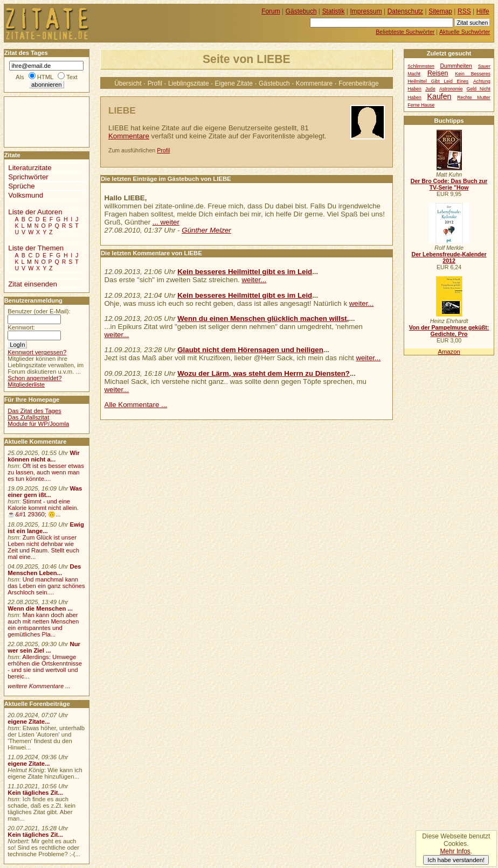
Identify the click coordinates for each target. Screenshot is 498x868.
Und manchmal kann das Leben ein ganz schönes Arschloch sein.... (46, 586)
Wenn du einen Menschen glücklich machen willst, (263, 318)
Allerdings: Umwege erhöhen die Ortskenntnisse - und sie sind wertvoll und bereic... (45, 667)
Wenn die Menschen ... (40, 608)
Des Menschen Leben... (44, 570)
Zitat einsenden (33, 284)
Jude (430, 89)
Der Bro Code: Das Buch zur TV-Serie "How (449, 184)
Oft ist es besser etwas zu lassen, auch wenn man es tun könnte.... (46, 472)
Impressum (366, 11)
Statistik (334, 11)
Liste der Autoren (35, 212)
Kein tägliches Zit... (35, 793)
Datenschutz (405, 11)
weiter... (254, 280)
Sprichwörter (28, 177)
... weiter (166, 222)
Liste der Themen (36, 248)
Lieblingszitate (189, 83)
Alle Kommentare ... (136, 405)
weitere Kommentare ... (39, 686)
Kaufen (440, 96)
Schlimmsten (421, 66)
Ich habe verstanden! (456, 860)
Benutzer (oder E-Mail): (39, 311)
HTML (45, 77)
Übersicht (128, 83)
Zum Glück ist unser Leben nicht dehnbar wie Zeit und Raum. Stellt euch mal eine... (43, 547)
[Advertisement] (37, 121)
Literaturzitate (30, 168)
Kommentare (314, 83)
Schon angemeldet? (34, 378)
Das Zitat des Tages (34, 411)
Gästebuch (274, 83)
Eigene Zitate (234, 83)
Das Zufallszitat (28, 417)
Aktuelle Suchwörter (465, 32)
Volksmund (26, 195)
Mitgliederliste (26, 384)
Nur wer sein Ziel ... (44, 647)
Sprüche (21, 186)
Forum (271, 11)
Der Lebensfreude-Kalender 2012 (449, 257)
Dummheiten (456, 66)
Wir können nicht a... (43, 456)
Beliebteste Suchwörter (405, 32)
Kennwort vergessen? (37, 352)
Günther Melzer (206, 230)
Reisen (438, 73)
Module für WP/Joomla (38, 424)
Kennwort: (21, 327)
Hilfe (483, 11)
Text (72, 77)
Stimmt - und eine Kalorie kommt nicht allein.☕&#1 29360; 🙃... (43, 508)
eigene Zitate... (29, 722)
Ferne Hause (421, 105)
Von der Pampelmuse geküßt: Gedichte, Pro (449, 331)
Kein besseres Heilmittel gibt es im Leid (245, 272)
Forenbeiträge (358, 83)
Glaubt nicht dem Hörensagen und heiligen (250, 350)
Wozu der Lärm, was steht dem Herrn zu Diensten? (264, 373)
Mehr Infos (455, 851)
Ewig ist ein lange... (46, 528)
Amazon (449, 352)
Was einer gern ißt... (45, 492)
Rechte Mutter (474, 97)
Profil (155, 83)
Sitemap (440, 11)
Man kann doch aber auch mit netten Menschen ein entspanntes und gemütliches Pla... (43, 625)
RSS (464, 11)
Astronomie (451, 89)
